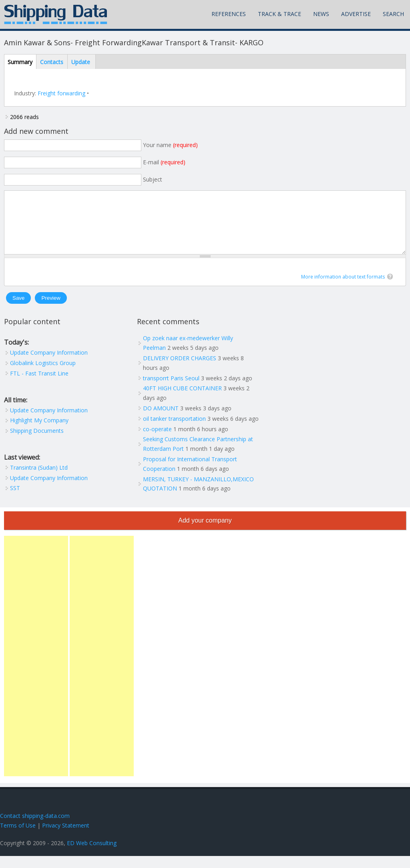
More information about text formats (343, 289)
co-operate (157, 441)
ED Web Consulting (92, 855)
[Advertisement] (36, 668)
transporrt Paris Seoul (171, 390)
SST (15, 500)
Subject (153, 179)
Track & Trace (279, 14)
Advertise (356, 14)
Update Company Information (49, 364)
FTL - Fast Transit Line (39, 385)
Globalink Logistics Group (43, 375)
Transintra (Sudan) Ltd (39, 479)
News (321, 14)
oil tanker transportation (174, 431)
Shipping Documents (37, 443)
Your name (170, 145)
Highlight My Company (39, 432)
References (229, 14)
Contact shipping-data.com (35, 828)
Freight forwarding (61, 93)
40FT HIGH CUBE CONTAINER (182, 400)
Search (393, 14)
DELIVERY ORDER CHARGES (180, 370)
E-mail (164, 162)
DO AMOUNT (161, 420)
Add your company (205, 532)
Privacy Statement (66, 837)
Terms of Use (18, 837)
